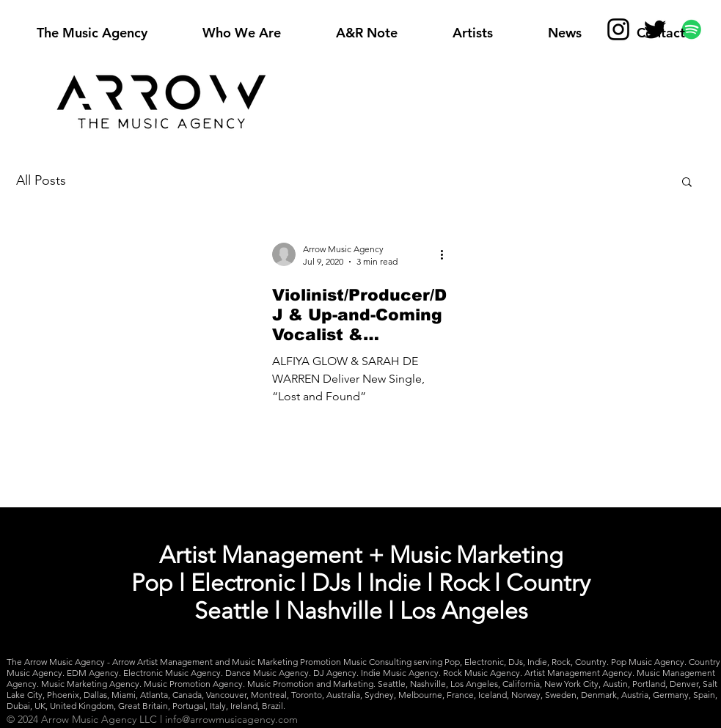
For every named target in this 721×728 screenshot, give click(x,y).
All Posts (41, 180)
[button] (687, 183)
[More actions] (447, 254)
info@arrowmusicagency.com (231, 719)
